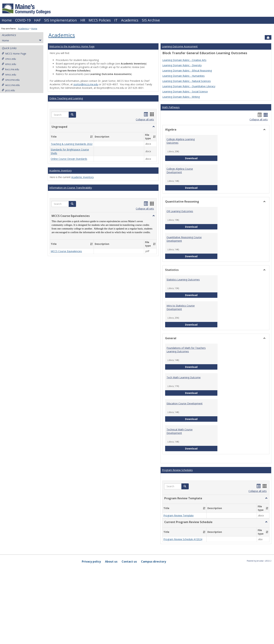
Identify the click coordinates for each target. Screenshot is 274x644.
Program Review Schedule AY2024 (183, 539)
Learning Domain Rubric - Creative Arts (184, 60)
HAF (37, 20)
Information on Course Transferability (71, 188)
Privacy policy (91, 562)
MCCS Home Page (14, 54)
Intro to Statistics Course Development (181, 307)
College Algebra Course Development (180, 170)
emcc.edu (9, 64)
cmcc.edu (9, 59)
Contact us (129, 562)
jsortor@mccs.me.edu (86, 84)
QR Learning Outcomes (180, 211)
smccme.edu (11, 80)
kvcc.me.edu (10, 69)
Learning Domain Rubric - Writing (181, 97)
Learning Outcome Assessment (180, 46)
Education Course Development (185, 403)
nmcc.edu (9, 75)
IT (116, 20)
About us (111, 562)
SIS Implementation (61, 20)
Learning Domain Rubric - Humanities (183, 76)
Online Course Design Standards (69, 159)
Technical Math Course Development (180, 431)
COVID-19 (23, 20)
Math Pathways (171, 107)
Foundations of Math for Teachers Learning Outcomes (186, 350)
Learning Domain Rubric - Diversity (182, 65)
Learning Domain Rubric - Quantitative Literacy (189, 86)
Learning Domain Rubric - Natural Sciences (187, 81)
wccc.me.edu (11, 85)
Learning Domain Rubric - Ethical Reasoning (187, 71)
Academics (130, 20)
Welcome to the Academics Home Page (72, 46)
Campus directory (154, 562)
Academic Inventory (60, 170)
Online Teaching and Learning (66, 98)
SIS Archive (151, 20)
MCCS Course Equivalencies (66, 251)
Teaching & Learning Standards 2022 (72, 144)
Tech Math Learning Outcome (184, 377)
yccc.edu (8, 90)
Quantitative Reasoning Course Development (184, 239)
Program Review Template (179, 515)
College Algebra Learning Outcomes (181, 141)
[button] (72, 115)
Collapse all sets (145, 119)
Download (201, 158)
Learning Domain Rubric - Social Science (185, 91)
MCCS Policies (100, 20)
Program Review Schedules (177, 470)
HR (83, 20)
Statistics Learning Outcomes (183, 280)
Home (7, 20)
